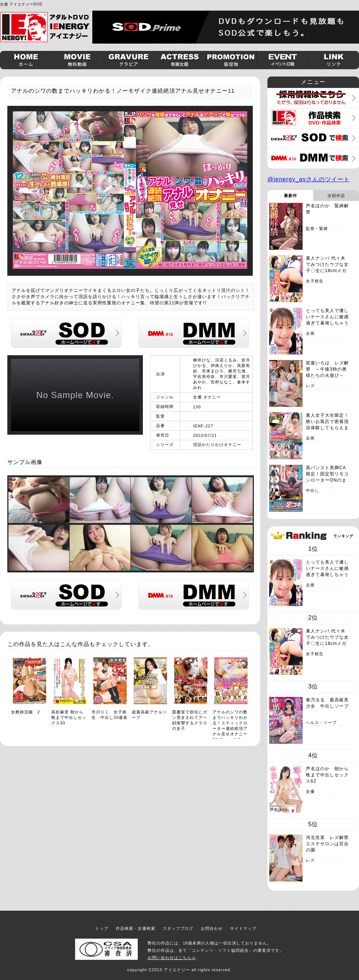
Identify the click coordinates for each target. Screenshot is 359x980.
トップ (102, 928)
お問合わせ (212, 928)
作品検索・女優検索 (136, 928)
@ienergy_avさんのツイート (309, 179)
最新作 (290, 196)
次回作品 (336, 196)
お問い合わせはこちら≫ (172, 958)
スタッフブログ (178, 928)
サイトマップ (243, 928)
